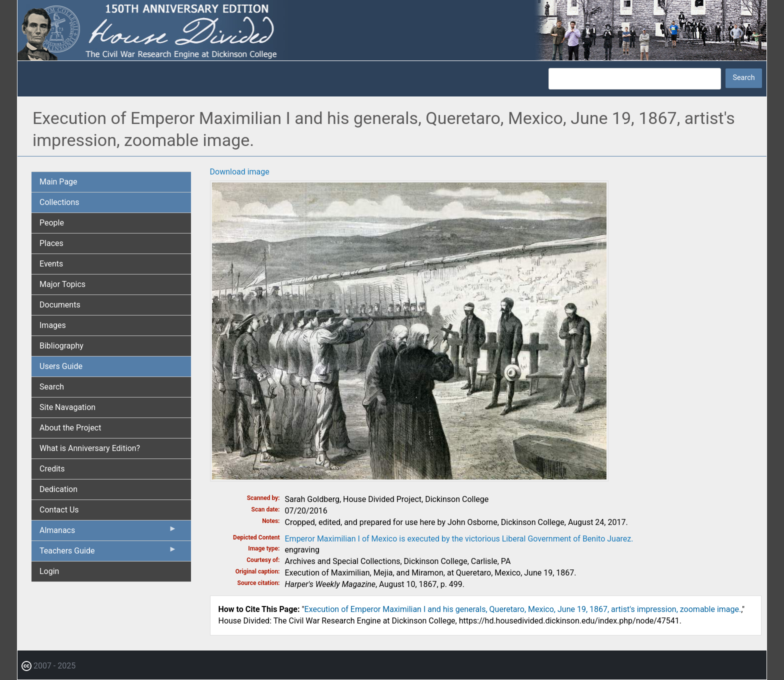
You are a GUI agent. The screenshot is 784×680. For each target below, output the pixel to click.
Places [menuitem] (51, 243)
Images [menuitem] (53, 325)
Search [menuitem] (52, 387)
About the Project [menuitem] (70, 428)
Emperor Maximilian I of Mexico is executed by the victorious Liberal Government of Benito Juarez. (459, 539)
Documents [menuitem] (60, 305)
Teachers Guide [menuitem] (108, 553)
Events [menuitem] (51, 264)
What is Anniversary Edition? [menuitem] (90, 448)
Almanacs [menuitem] (108, 532)
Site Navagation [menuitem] (67, 407)
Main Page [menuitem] (58, 182)
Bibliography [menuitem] (61, 346)
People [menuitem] (52, 223)
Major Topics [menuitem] (62, 284)
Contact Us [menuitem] (59, 510)
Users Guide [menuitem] (61, 366)
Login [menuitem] (49, 571)
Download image (240, 172)
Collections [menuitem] (59, 202)
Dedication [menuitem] (58, 489)
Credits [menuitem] (52, 469)
